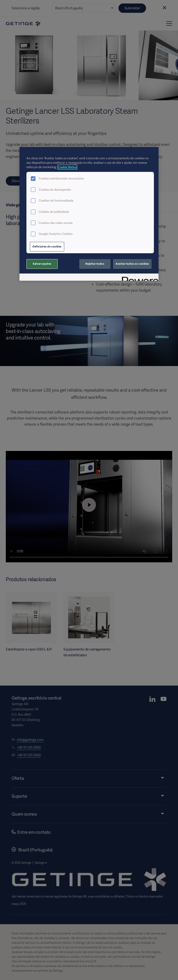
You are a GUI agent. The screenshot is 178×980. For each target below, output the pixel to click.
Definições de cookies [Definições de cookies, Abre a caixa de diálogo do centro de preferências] (47, 247)
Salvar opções (42, 264)
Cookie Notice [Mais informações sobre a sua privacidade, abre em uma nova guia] (67, 167)
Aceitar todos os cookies (132, 264)
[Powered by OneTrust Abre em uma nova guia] (139, 278)
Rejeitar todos (95, 264)
